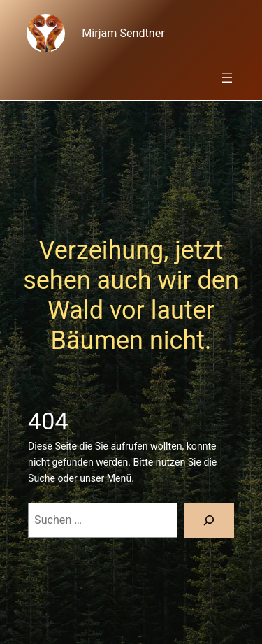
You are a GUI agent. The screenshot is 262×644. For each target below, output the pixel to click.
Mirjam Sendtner (123, 33)
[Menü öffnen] (227, 78)
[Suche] (209, 520)
